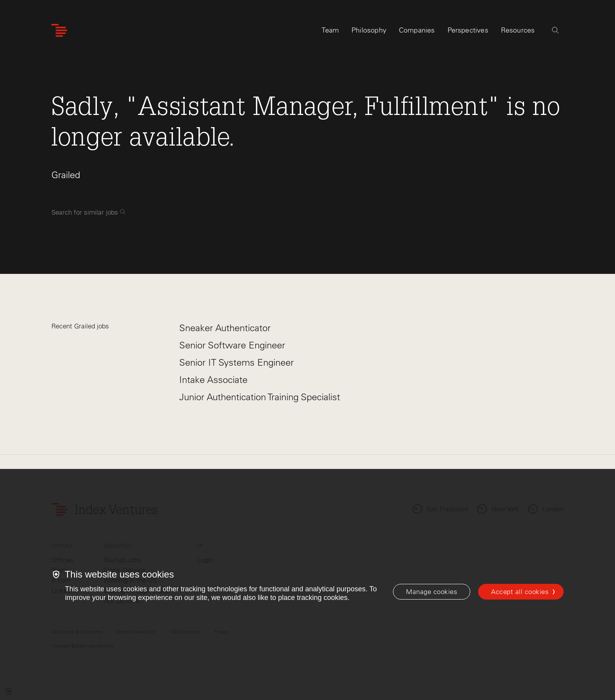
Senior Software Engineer (232, 345)
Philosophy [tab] (369, 30)
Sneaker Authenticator (225, 328)
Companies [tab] (417, 30)
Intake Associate (213, 380)
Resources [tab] (518, 30)
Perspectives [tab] (468, 30)
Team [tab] (330, 30)
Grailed (66, 175)
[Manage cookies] (432, 592)
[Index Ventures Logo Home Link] (59, 30)
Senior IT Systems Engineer (237, 362)
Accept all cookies (520, 592)
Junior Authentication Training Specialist (260, 397)
